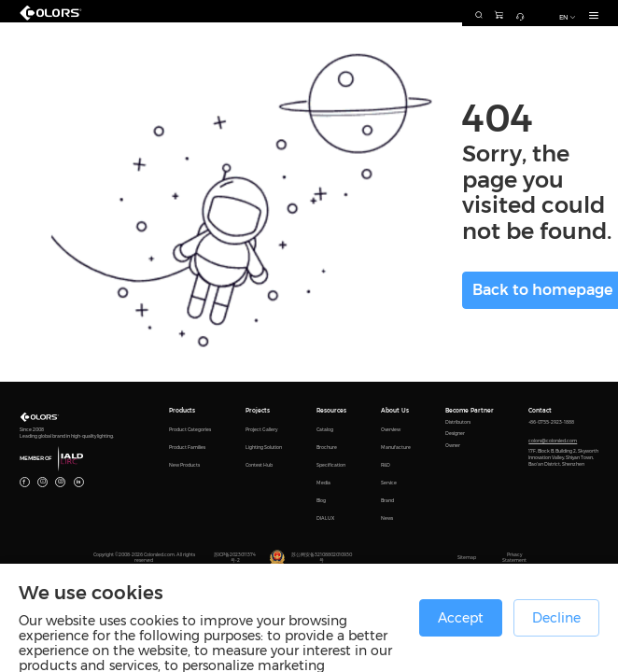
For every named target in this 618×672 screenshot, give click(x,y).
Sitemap (467, 558)
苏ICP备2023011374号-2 (235, 558)
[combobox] (425, 13)
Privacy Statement (514, 558)
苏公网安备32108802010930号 (322, 558)
